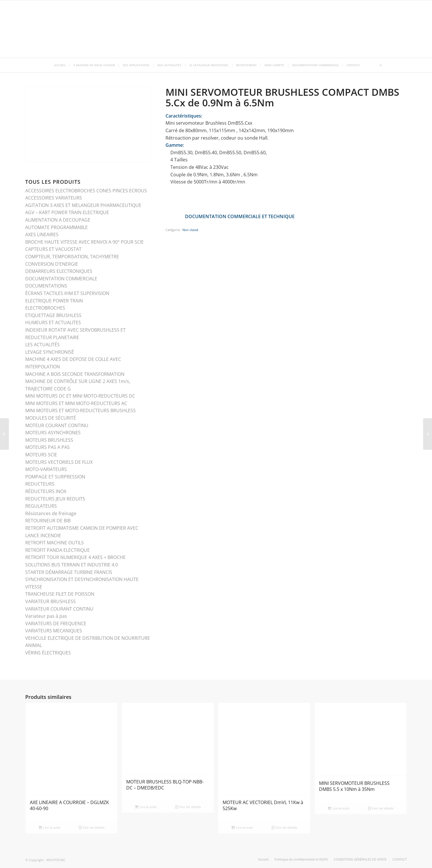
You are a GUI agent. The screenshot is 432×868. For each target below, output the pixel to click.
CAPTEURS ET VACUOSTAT (53, 249)
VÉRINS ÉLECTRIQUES (48, 653)
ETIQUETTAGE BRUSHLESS (53, 315)
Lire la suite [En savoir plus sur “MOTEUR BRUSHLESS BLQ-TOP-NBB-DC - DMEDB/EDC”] (146, 807)
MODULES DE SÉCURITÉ (51, 418)
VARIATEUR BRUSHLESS (50, 601)
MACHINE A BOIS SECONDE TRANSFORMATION (75, 374)
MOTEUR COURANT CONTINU (57, 425)
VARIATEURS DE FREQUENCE (56, 623)
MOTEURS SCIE (41, 455)
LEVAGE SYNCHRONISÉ (50, 352)
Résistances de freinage (51, 513)
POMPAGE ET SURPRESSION (55, 477)
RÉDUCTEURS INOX (46, 491)
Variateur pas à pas (46, 616)
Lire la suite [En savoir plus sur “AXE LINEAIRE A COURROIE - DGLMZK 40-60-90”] (49, 827)
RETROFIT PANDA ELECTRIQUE (58, 550)
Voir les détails (92, 827)
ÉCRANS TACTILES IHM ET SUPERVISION (67, 293)
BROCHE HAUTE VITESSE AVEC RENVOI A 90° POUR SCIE (84, 242)
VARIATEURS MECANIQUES (54, 631)
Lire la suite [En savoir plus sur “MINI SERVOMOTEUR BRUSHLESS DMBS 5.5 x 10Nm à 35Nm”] (338, 808)
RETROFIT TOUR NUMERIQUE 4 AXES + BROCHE (75, 557)
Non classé (190, 230)
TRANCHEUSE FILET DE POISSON (60, 594)
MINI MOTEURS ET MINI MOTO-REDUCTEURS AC (76, 403)
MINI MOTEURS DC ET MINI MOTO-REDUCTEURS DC (80, 396)
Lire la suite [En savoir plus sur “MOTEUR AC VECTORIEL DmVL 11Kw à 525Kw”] (242, 827)
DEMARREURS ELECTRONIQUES (59, 271)
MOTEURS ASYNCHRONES (53, 433)
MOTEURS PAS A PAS (47, 447)
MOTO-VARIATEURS (46, 469)
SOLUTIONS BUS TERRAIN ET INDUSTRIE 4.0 (72, 565)
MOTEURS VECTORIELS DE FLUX (59, 462)
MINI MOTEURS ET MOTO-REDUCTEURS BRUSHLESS (80, 410)
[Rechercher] (379, 65)
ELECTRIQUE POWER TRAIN (54, 301)
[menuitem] (60, 65)
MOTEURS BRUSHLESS (49, 440)
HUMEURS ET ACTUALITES (53, 322)
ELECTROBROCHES (45, 308)
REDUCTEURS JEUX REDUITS (55, 499)
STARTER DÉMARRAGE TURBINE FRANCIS (69, 572)
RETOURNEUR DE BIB (48, 521)
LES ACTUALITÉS (42, 345)
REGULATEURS (41, 506)
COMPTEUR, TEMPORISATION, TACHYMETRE (72, 257)
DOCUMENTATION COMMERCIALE (61, 279)
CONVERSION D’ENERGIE (52, 264)
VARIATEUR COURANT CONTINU (59, 609)
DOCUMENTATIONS (46, 286)
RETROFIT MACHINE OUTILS (55, 543)
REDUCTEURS (40, 484)
